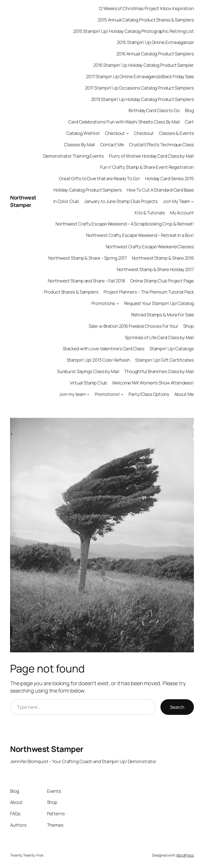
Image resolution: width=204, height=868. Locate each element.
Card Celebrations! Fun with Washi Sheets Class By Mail (124, 122)
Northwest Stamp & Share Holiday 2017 (155, 269)
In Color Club (66, 201)
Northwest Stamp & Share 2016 (163, 258)
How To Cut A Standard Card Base (160, 190)
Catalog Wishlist (83, 133)
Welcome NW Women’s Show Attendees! (153, 383)
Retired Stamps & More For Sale (163, 315)
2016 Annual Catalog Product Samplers (155, 54)
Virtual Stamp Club (88, 383)
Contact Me (112, 145)
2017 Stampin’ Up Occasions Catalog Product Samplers (139, 88)
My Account (182, 213)
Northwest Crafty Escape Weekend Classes (150, 247)
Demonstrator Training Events (74, 156)
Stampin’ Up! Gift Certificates (165, 360)
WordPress (185, 855)
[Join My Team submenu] (192, 201)
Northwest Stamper (23, 201)
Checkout (115, 133)
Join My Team (176, 201)
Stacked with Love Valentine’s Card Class (104, 349)
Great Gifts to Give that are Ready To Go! (99, 178)
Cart (189, 122)
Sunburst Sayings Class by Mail (88, 371)
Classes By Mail (80, 145)
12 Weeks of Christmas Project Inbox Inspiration (146, 8)
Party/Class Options (149, 394)
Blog (189, 110)
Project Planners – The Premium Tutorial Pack (149, 292)
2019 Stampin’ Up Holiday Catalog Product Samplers (143, 99)
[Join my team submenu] (88, 394)
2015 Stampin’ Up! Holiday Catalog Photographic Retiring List (134, 31)
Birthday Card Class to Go (154, 110)
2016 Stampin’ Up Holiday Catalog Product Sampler (143, 65)
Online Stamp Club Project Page (162, 281)
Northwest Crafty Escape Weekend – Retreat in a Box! (140, 235)
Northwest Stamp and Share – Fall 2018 (86, 281)
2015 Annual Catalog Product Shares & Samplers (146, 20)
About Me (184, 394)
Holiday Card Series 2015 (169, 178)
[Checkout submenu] (127, 133)
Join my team (73, 394)
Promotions (103, 303)
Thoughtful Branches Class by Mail (159, 371)
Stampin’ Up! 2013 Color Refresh (98, 360)
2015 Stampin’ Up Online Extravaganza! (155, 42)
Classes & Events (176, 133)
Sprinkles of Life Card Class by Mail (159, 337)
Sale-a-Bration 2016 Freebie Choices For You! (133, 326)
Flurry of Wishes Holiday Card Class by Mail (151, 156)
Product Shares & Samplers (71, 292)
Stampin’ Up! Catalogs (172, 349)
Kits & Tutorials (150, 213)
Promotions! (107, 394)
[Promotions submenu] (118, 303)
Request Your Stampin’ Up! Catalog (159, 303)
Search (177, 707)
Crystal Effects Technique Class (161, 145)
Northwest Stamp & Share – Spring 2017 (88, 258)
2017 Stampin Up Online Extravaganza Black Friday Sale (140, 76)
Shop (189, 326)
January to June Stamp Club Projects (121, 201)
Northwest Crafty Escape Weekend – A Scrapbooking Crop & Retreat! (125, 224)
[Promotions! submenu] (122, 394)
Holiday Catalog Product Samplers (88, 190)
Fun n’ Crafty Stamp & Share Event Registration (147, 167)
